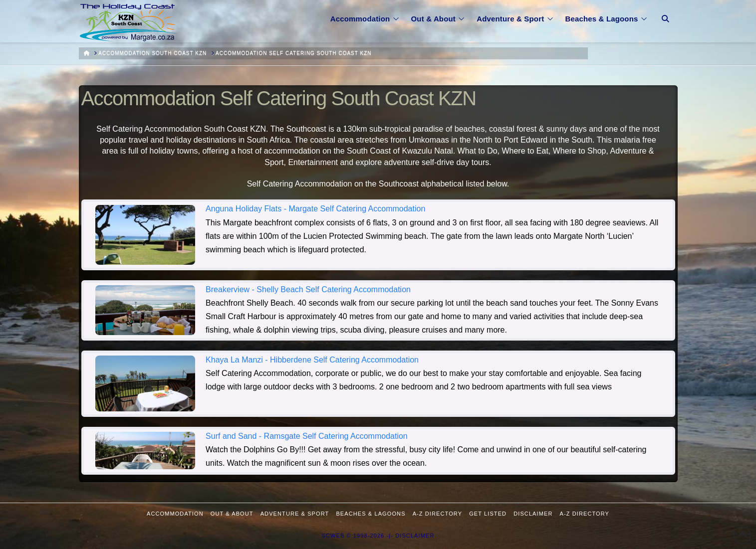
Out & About (232, 514)
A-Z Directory (437, 514)
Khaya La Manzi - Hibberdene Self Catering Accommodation (312, 360)
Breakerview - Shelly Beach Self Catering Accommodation (308, 289)
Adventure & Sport (295, 514)
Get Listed (488, 514)
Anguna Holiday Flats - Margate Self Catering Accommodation (315, 209)
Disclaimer (533, 514)
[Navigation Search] (665, 12)
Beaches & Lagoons (371, 514)
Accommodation (175, 514)
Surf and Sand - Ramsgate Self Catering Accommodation (307, 436)
